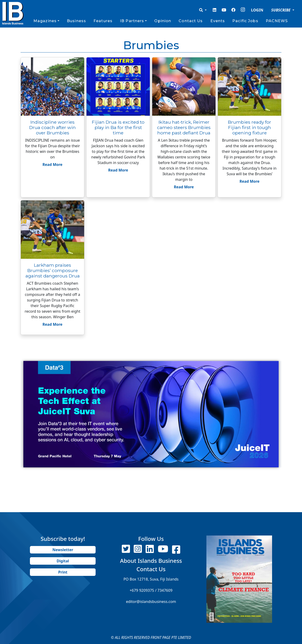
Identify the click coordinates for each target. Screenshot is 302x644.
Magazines (45, 21)
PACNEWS (277, 21)
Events (218, 21)
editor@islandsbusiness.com (151, 602)
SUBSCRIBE (281, 10)
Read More (52, 164)
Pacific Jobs (245, 21)
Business (76, 21)
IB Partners (132, 21)
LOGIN (257, 10)
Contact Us (191, 21)
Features (103, 21)
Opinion (163, 21)
